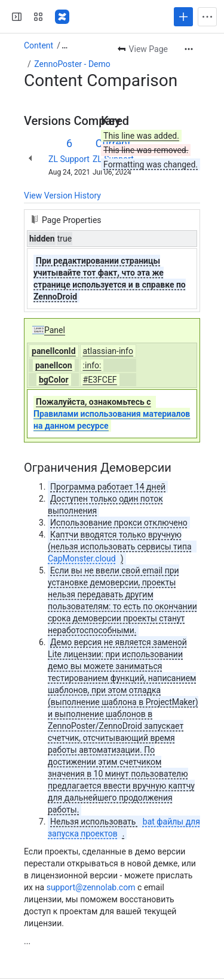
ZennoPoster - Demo (72, 64)
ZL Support (69, 159)
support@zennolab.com (91, 887)
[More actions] (189, 49)
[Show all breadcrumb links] (65, 45)
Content (39, 45)
